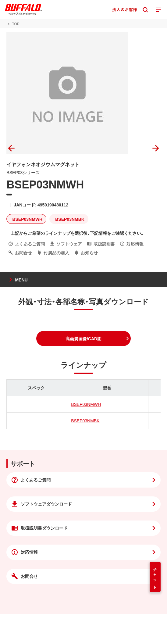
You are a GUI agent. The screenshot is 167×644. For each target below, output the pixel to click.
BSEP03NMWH (86, 404)
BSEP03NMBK (85, 420)
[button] (83, 338)
